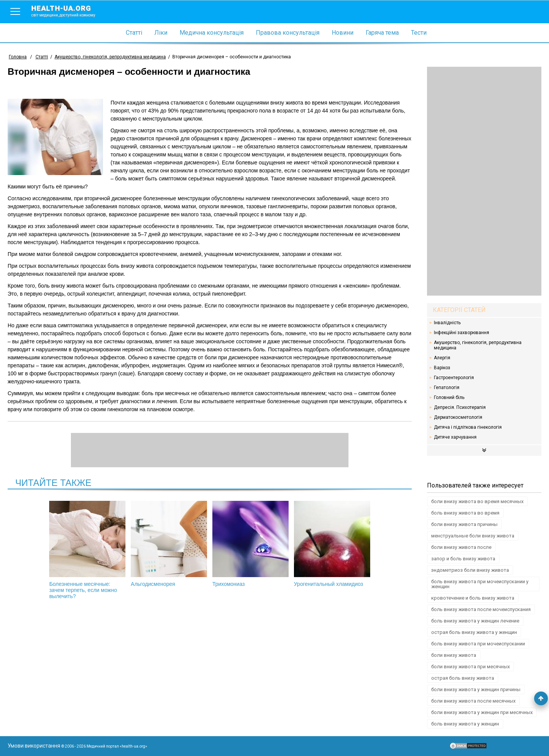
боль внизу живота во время (465, 513)
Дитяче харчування (455, 437)
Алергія (442, 358)
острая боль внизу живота (463, 678)
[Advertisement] (484, 181)
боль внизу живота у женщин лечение (475, 621)
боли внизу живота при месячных (470, 667)
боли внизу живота (454, 655)
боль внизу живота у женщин (465, 724)
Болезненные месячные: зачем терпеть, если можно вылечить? (87, 550)
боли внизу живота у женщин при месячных (482, 712)
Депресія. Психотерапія (460, 407)
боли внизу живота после (461, 547)
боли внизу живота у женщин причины (476, 689)
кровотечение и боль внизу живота (473, 598)
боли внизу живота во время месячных (477, 501)
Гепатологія (447, 388)
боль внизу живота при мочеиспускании (478, 644)
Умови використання (34, 746)
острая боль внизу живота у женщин (474, 632)
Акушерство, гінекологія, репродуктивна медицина (478, 345)
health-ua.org (69, 11)
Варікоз (442, 368)
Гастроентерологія (454, 378)
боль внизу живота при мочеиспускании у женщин (480, 584)
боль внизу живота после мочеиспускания (481, 609)
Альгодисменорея (169, 544)
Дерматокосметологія (458, 417)
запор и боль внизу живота (463, 559)
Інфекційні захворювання (462, 333)
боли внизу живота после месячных (473, 701)
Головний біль (449, 397)
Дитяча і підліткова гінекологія (468, 427)
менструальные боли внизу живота (473, 536)
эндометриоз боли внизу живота (470, 570)
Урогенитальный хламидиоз (332, 544)
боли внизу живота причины (464, 524)
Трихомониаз (250, 544)
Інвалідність (447, 323)
